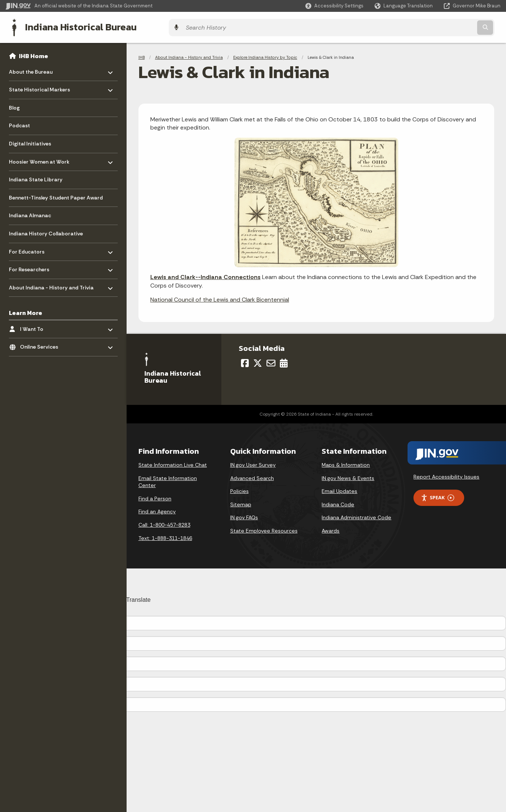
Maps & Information (346, 463)
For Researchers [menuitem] (31, 266)
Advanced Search (252, 476)
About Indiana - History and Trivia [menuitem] (51, 284)
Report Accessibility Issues (446, 475)
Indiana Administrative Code (356, 516)
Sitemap (241, 503)
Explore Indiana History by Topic (265, 56)
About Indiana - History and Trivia (189, 56)
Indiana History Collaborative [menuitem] (46, 232)
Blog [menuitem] (14, 106)
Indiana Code (338, 503)
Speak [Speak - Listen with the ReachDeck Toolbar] (438, 496)
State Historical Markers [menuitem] (39, 86)
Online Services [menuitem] (42, 343)
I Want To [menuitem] (42, 325)
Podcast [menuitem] (19, 124)
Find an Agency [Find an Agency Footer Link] (157, 510)
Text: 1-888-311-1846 (165, 536)
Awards (331, 529)
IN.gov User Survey (253, 463)
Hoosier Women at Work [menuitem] (39, 158)
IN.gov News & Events (348, 476)
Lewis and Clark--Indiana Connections (205, 275)
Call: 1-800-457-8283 (164, 523)
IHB (142, 56)
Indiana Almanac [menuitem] (30, 214)
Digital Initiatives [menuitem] (30, 142)
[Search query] (440, 26)
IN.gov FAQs (244, 516)
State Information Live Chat (173, 463)
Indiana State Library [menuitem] (36, 178)
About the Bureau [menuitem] (31, 68)
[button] (334, 6)
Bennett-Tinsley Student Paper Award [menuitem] (56, 196)
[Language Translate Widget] (404, 6)
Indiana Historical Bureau (75, 26)
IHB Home (33, 54)
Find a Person (155, 497)
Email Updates (339, 489)
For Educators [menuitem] (31, 248)
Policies (239, 489)
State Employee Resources (264, 529)
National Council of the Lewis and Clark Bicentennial (220, 298)
